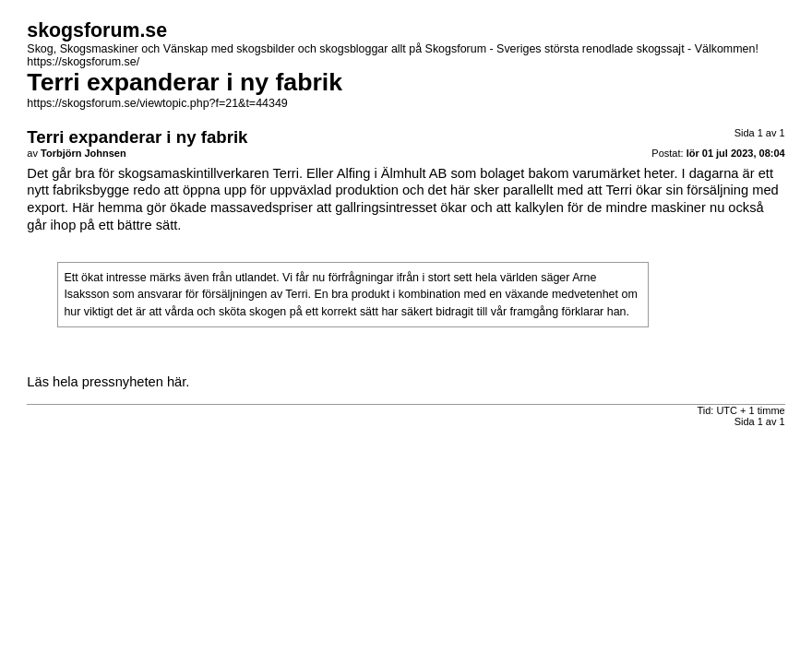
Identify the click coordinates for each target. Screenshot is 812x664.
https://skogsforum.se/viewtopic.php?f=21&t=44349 (157, 103)
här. (178, 382)
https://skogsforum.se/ (83, 62)
